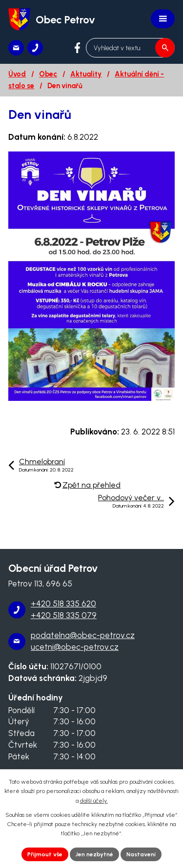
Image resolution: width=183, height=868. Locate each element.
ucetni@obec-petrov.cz (75, 647)
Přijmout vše (45, 854)
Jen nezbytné (94, 854)
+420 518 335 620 (63, 604)
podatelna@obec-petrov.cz (83, 635)
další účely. (94, 801)
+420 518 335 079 (64, 615)
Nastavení (141, 854)
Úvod (17, 74)
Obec (48, 74)
